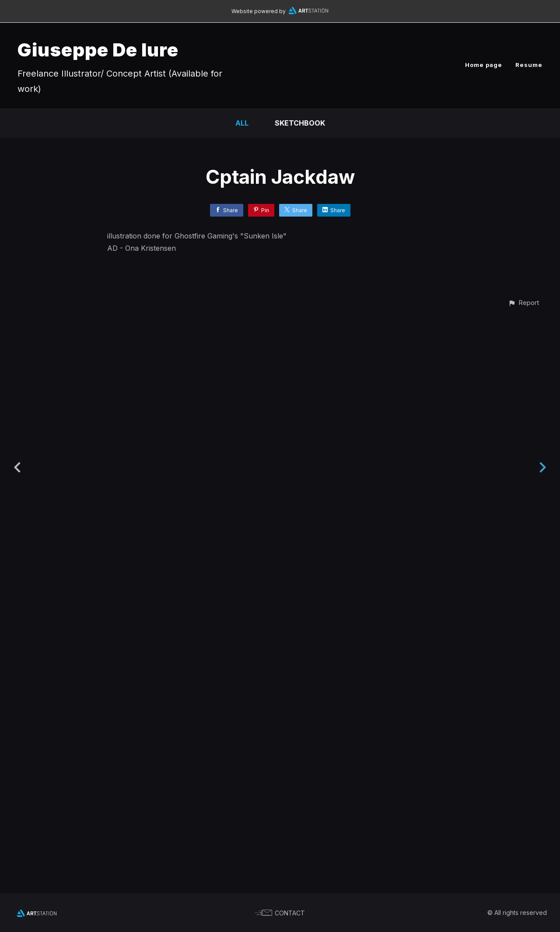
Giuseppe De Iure (98, 50)
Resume (529, 65)
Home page (484, 65)
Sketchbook (300, 123)
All (242, 123)
